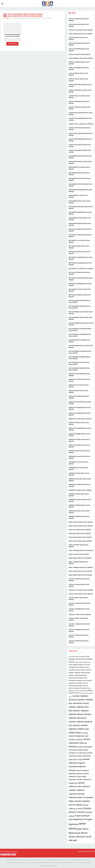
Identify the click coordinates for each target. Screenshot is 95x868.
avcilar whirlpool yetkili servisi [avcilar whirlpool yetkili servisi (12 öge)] (77, 665)
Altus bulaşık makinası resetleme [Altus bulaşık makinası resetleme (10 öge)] (77, 657)
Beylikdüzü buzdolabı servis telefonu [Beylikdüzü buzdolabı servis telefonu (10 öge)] (78, 691)
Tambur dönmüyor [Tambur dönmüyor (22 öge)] (77, 837)
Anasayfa (6, 18)
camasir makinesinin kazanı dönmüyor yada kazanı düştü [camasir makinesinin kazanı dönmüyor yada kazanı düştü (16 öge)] (80, 756)
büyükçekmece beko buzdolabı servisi (12, 35)
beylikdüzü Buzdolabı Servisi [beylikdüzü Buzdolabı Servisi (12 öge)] (82, 688)
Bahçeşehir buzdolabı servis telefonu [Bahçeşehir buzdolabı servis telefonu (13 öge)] (80, 680)
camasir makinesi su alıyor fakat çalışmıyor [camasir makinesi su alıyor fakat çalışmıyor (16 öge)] (79, 777)
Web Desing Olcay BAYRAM (86, 851)
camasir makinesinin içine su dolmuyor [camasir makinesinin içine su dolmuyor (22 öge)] (79, 743)
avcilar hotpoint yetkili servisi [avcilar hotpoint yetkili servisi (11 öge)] (82, 662)
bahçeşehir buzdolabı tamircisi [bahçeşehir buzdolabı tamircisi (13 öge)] (78, 683)
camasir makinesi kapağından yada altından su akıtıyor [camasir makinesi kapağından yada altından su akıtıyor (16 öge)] (78, 736)
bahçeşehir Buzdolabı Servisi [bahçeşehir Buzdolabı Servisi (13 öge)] (78, 678)
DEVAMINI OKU (12, 44)
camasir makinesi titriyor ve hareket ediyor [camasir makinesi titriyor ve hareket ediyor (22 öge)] (81, 797)
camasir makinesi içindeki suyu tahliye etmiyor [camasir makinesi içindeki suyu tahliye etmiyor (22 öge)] (79, 729)
